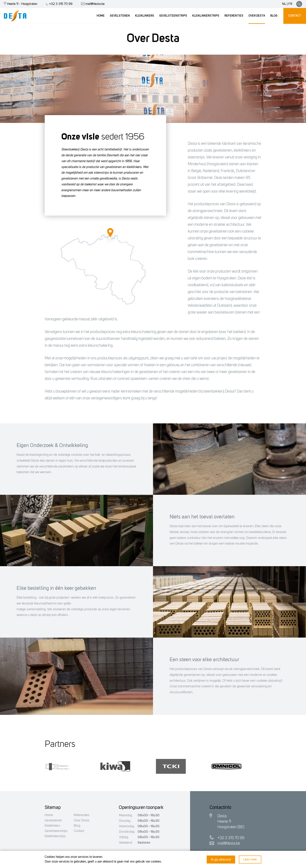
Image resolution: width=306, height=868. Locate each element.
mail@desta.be (92, 4)
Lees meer (250, 860)
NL (284, 4)
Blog (77, 826)
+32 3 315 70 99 (58, 4)
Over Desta (81, 820)
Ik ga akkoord (221, 860)
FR (290, 4)
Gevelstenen (53, 820)
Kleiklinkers (52, 826)
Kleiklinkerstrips (55, 836)
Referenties (82, 815)
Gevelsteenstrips (56, 831)
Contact (79, 831)
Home (49, 815)
